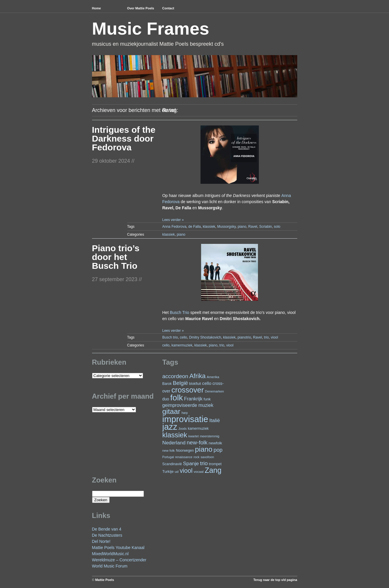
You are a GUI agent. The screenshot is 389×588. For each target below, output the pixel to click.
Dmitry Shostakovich (205, 337)
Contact (168, 8)
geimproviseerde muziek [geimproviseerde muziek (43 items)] (188, 405)
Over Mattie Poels (140, 8)
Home (97, 8)
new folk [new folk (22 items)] (169, 450)
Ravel (253, 227)
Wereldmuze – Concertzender (119, 560)
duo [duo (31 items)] (166, 399)
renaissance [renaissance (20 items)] (184, 457)
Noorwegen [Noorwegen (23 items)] (185, 451)
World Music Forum (110, 566)
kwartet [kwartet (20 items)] (193, 436)
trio (266, 337)
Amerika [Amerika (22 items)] (213, 377)
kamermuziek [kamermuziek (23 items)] (198, 429)
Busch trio (170, 337)
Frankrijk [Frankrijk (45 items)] (193, 399)
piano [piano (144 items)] (204, 449)
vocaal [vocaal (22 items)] (199, 471)
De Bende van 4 (107, 529)
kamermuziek (182, 345)
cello (184, 337)
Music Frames (151, 29)
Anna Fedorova (174, 227)
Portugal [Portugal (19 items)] (168, 457)
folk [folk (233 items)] (177, 398)
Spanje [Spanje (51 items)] (191, 463)
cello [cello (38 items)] (207, 383)
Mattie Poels (105, 580)
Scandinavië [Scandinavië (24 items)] (172, 464)
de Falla (194, 227)
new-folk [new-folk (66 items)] (197, 442)
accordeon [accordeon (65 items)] (175, 376)
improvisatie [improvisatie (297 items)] (185, 419)
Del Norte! (101, 541)
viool (275, 337)
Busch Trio (179, 312)
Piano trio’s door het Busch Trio (116, 257)
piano (242, 227)
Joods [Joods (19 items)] (182, 429)
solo (277, 227)
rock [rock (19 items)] (196, 457)
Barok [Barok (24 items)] (167, 384)
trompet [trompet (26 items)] (215, 464)
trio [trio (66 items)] (204, 463)
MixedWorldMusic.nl (110, 554)
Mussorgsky (226, 227)
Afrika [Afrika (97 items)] (197, 376)
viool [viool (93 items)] (186, 471)
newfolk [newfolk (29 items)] (215, 443)
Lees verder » (173, 220)
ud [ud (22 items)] (177, 471)
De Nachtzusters (107, 535)
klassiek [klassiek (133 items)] (175, 435)
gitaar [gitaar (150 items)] (171, 411)
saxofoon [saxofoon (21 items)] (207, 457)
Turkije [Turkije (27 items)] (168, 471)
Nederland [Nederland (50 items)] (174, 443)
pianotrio (244, 337)
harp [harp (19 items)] (185, 413)
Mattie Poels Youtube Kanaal (118, 548)
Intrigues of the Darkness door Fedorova (124, 138)
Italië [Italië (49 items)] (215, 420)
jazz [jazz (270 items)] (170, 427)
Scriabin (265, 227)
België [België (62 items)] (180, 383)
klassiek (209, 227)
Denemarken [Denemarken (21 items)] (214, 391)
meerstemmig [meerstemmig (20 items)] (210, 436)
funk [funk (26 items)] (207, 399)
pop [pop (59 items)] (218, 450)
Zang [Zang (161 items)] (213, 470)
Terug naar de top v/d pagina (275, 580)
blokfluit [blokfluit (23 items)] (195, 384)
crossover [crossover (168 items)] (188, 390)
